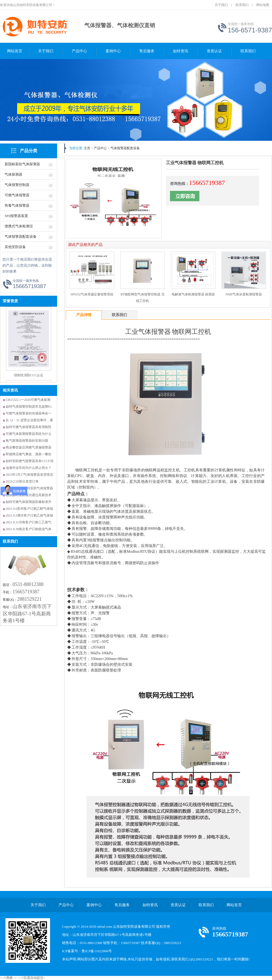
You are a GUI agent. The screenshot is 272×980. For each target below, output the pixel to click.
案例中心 (113, 51)
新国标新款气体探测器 (22, 164)
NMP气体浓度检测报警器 (244, 294)
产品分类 (29, 151)
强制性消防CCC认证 (29, 380)
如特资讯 (181, 51)
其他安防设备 (15, 247)
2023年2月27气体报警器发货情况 (29, 475)
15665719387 (26, 592)
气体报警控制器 (17, 185)
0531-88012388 (28, 584)
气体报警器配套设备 (21, 236)
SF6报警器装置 (16, 216)
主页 (87, 148)
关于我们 (221, 5)
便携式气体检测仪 (19, 226)
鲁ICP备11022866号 (97, 951)
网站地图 (263, 5)
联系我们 (242, 5)
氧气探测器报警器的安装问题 (27, 441)
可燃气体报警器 (17, 195)
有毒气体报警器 (17, 205)
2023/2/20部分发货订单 (22, 481)
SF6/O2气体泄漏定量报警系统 (92, 294)
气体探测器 (13, 174)
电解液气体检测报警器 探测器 (193, 294)
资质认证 (214, 51)
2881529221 (29, 599)
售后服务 (147, 51)
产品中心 (79, 51)
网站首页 (15, 51)
